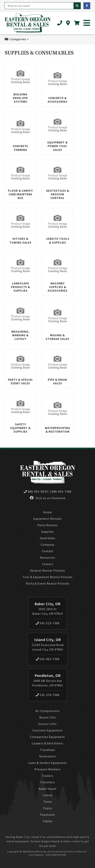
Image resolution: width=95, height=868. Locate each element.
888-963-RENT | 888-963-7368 (48, 492)
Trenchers (47, 782)
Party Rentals (48, 525)
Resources (48, 557)
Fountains (47, 815)
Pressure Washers (48, 769)
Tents (48, 802)
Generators (47, 756)
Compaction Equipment (47, 737)
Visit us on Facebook (48, 498)
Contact (48, 551)
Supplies (47, 532)
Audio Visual (48, 789)
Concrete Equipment (47, 730)
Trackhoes (47, 750)
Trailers (48, 776)
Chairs (48, 808)
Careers (48, 564)
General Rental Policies (47, 570)
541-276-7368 (48, 695)
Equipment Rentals (47, 519)
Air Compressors (47, 711)
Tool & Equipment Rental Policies (48, 577)
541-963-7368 (48, 659)
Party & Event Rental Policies (48, 583)
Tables (47, 821)
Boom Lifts (48, 717)
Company (47, 545)
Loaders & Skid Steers (47, 743)
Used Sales (47, 538)
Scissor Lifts (47, 724)
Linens (48, 795)
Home (47, 512)
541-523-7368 (48, 623)
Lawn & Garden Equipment (48, 763)
